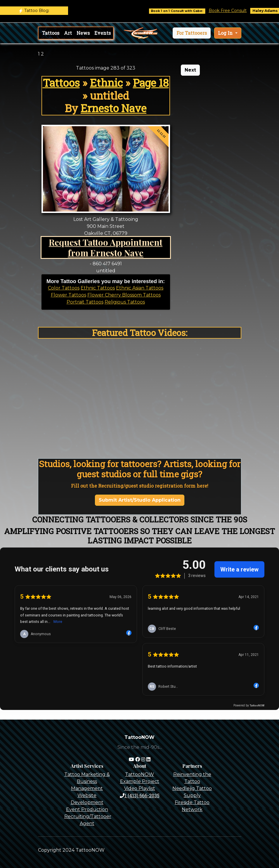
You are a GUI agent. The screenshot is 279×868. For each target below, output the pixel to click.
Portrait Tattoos (85, 302)
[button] (192, 33)
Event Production (87, 809)
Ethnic (106, 83)
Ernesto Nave (113, 108)
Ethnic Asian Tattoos (140, 288)
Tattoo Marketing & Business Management (87, 781)
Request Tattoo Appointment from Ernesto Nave (106, 247)
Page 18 (151, 83)
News (83, 33)
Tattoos (51, 33)
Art (68, 33)
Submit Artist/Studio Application (140, 500)
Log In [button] (226, 33)
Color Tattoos (64, 288)
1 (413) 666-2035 (140, 795)
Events (103, 33)
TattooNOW (139, 774)
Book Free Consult (232, 11)
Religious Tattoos (125, 302)
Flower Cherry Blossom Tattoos (124, 295)
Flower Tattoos (69, 295)
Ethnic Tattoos (98, 288)
